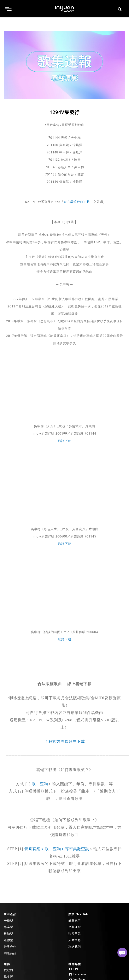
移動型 (9, 933)
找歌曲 (9, 970)
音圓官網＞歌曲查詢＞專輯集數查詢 (57, 849)
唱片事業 (75, 933)
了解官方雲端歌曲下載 (65, 741)
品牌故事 (75, 920)
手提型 (9, 920)
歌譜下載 (65, 441)
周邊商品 (10, 953)
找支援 (9, 977)
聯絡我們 (75, 947)
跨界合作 (10, 947)
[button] (120, 9)
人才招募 (75, 940)
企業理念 (75, 927)
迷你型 (9, 940)
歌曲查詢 (40, 784)
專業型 (9, 927)
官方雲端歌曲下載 (77, 202)
